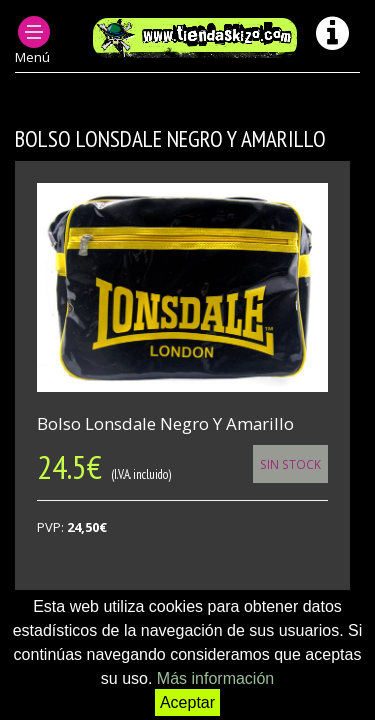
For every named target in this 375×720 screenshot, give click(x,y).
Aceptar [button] (187, 702)
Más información (215, 678)
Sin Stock (290, 464)
